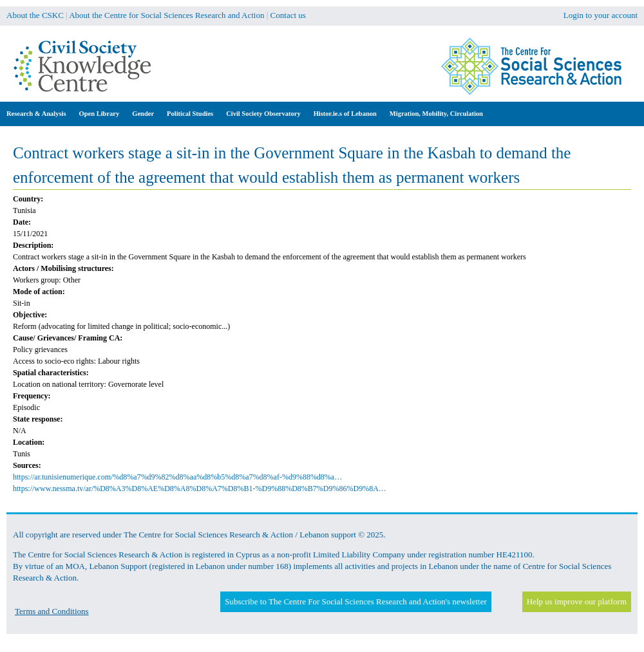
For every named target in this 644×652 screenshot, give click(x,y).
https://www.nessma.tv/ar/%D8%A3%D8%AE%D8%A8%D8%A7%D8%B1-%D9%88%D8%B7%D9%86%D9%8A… (200, 489)
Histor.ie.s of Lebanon (345, 114)
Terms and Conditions (52, 611)
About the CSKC (35, 15)
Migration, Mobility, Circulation (436, 114)
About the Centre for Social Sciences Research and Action (166, 15)
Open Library (99, 114)
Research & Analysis (36, 114)
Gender (143, 114)
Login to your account (601, 15)
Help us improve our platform (577, 601)
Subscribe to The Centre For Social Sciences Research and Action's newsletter (355, 601)
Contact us (288, 15)
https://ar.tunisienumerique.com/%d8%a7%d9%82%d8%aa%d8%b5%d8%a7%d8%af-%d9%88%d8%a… (177, 477)
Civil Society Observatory (263, 114)
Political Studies (190, 114)
